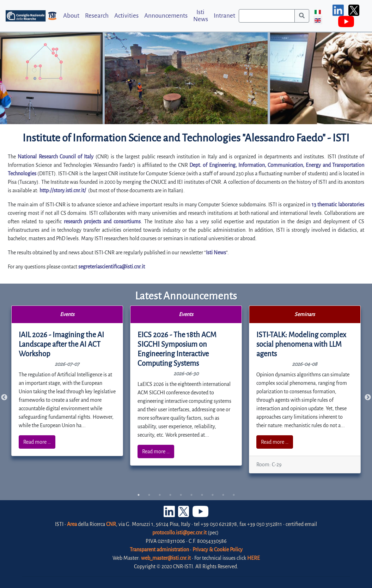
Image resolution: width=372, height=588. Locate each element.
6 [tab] (191, 495)
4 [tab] (170, 495)
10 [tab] (234, 495)
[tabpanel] (67, 381)
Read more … (37, 442)
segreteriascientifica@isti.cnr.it (112, 267)
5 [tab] (181, 495)
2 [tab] (149, 495)
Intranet (224, 16)
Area (72, 524)
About (71, 16)
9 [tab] (223, 495)
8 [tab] (213, 495)
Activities (126, 16)
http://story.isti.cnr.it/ (63, 190)
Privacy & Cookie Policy (218, 550)
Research (97, 16)
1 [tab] (139, 495)
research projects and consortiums (102, 222)
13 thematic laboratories (338, 205)
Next (368, 398)
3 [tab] (160, 495)
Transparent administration (159, 550)
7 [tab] (202, 495)
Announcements (166, 16)
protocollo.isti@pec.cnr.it (179, 533)
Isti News (201, 16)
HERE (254, 558)
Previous (4, 398)
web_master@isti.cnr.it (166, 558)
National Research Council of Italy (56, 157)
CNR (111, 524)
